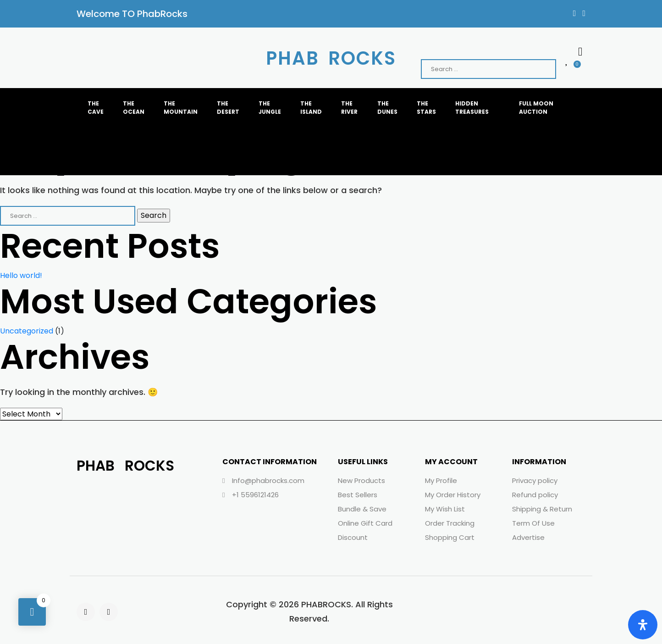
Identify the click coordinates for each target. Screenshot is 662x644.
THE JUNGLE (270, 108)
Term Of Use (533, 523)
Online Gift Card (365, 523)
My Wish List (445, 509)
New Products (361, 480)
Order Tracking (450, 523)
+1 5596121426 (251, 495)
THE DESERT (228, 108)
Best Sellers (358, 495)
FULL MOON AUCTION (536, 108)
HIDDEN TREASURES (472, 108)
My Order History (453, 495)
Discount (353, 537)
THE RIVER (349, 108)
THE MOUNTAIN (181, 108)
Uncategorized (27, 331)
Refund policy (535, 495)
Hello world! (21, 275)
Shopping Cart (450, 537)
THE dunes (387, 108)
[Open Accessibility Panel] (643, 625)
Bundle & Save (362, 509)
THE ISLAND (311, 108)
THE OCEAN (134, 108)
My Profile (441, 480)
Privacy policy (535, 480)
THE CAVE (96, 108)
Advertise (528, 537)
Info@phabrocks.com (263, 480)
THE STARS (426, 108)
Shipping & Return (542, 509)
